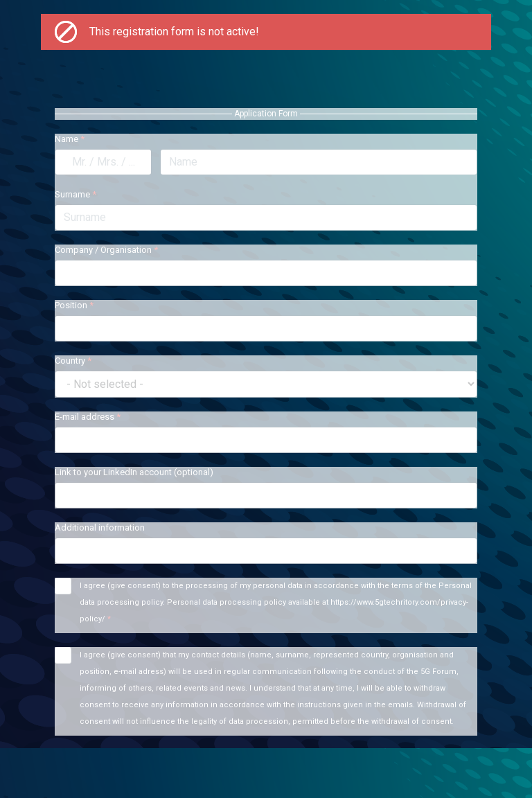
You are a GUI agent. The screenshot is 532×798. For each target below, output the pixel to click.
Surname (76, 194)
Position (74, 305)
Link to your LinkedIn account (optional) (134, 472)
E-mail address (88, 417)
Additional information (100, 527)
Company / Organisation (106, 250)
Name (70, 139)
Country (73, 361)
